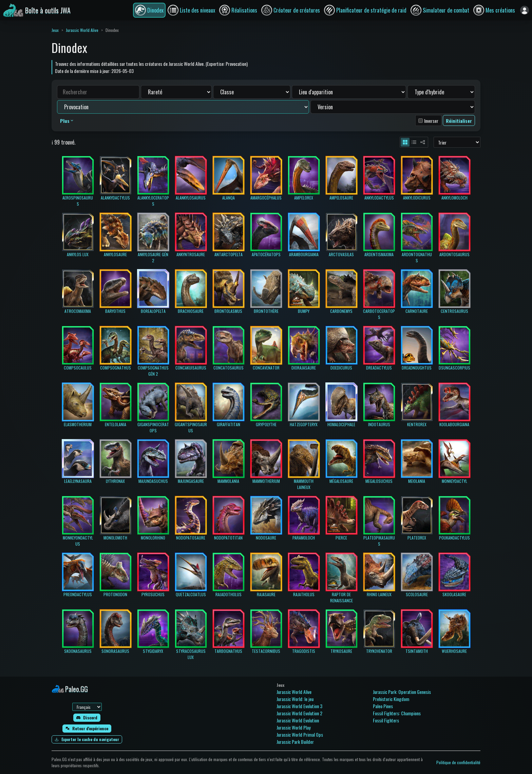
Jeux (55, 30)
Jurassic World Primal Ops (300, 734)
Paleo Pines (383, 706)
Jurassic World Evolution (298, 720)
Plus (67, 121)
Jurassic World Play (293, 727)
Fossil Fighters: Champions (397, 713)
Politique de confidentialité (458, 762)
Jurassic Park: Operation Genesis (402, 692)
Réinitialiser (459, 121)
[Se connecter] (525, 10)
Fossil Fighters (386, 720)
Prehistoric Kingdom (391, 699)
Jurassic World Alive (82, 30)
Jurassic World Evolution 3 (299, 706)
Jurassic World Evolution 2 (299, 713)
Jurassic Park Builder (295, 742)
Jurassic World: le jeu (295, 699)
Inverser (431, 121)
